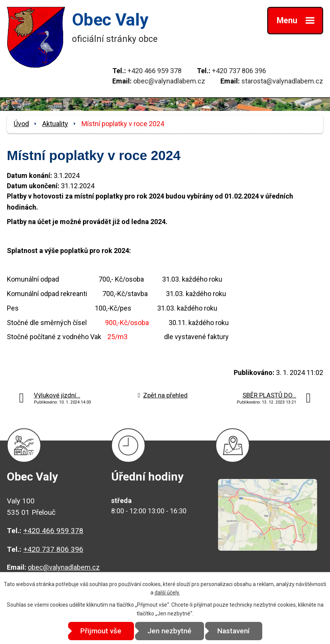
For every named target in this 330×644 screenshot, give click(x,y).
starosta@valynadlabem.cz (282, 81)
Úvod (21, 124)
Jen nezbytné (169, 631)
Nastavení (234, 631)
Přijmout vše (101, 631)
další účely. (167, 593)
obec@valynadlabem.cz (169, 81)
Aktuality (55, 124)
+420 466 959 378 (155, 71)
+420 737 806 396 (239, 71)
